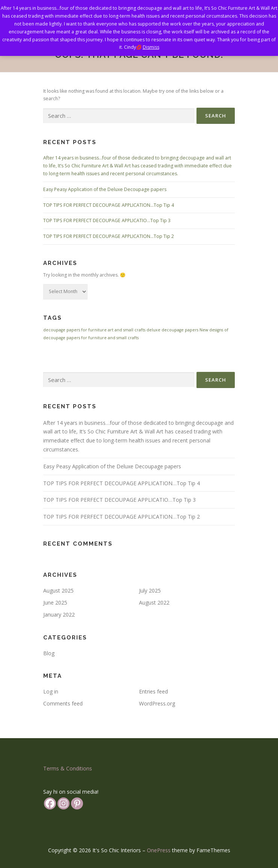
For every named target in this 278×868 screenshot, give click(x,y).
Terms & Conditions (68, 768)
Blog (49, 653)
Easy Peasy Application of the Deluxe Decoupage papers (105, 189)
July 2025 (150, 590)
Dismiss (151, 47)
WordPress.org (157, 703)
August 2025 (58, 590)
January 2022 (59, 615)
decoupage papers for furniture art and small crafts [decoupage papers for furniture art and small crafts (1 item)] (94, 330)
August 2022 (154, 602)
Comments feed (63, 703)
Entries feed (153, 691)
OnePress (159, 850)
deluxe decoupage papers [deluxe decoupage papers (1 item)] (172, 330)
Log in (51, 691)
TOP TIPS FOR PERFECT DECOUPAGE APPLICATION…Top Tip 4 (109, 205)
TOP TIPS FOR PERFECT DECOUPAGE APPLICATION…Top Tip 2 (109, 236)
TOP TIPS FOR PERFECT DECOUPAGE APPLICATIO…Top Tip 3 (107, 220)
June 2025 (55, 602)
